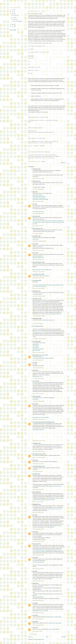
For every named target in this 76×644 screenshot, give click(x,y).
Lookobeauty (36, 280)
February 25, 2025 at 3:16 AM (39, 457)
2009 (13, 24)
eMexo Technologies (37, 262)
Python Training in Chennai (38, 211)
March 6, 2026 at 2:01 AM (38, 502)
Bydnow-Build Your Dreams (39, 355)
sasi (34, 204)
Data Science (52, 486)
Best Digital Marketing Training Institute (53, 617)
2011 (13, 12)
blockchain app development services (53, 314)
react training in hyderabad (38, 430)
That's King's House (37, 274)
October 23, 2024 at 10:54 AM (39, 441)
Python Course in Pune (38, 376)
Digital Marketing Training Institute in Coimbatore (47, 550)
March (14, 19)
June (14, 17)
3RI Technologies (37, 228)
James (34, 244)
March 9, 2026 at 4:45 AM (38, 512)
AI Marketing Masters (37, 466)
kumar (34, 253)
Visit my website (13, 30)
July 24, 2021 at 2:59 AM (38, 233)
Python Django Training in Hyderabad (41, 199)
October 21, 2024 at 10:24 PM (39, 419)
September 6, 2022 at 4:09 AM (39, 296)
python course (40, 247)
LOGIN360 (35, 474)
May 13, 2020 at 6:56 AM (38, 226)
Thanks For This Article (44, 276)
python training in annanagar (50, 221)
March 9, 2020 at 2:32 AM (38, 201)
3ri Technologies (36, 326)
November (15, 15)
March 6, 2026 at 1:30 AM (38, 489)
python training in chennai (38, 221)
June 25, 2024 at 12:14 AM (38, 378)
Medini (34, 460)
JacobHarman (36, 299)
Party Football (36, 347)
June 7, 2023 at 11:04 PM (38, 323)
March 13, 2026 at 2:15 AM (38, 555)
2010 (13, 14)
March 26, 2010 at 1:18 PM (38, 178)
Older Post (64, 637)
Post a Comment (33, 634)
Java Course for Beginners (38, 562)
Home (47, 637)
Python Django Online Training (39, 198)
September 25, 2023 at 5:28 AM (39, 339)
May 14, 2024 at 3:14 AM (38, 360)
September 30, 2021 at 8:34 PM (39, 241)
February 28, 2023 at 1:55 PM (39, 316)
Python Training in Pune (50, 231)
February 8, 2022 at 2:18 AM (39, 272)
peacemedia (35, 396)
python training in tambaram (51, 222)
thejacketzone (36, 239)
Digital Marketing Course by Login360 (47, 500)
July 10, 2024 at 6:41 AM (38, 393)
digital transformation (39, 382)
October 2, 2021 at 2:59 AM (38, 250)
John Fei (35, 381)
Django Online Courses (38, 195)
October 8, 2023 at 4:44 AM (38, 352)
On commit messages (17, 21)
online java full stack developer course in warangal (43, 358)
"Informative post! (36, 445)
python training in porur (40, 222)
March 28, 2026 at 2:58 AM (38, 600)
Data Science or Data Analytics (55, 623)
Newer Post (30, 637)
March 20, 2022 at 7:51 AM (38, 278)
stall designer (35, 399)
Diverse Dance (36, 344)
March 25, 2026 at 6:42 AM (38, 581)
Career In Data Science (38, 256)
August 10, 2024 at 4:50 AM (38, 401)
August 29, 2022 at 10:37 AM (39, 288)
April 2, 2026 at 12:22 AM (38, 625)
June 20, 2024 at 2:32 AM (38, 368)
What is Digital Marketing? (38, 597)
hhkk (34, 515)
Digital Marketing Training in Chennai (40, 611)
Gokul (34, 532)
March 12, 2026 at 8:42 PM (38, 541)
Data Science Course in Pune (49, 320)
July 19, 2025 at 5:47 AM (38, 471)
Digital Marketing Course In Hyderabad (41, 417)
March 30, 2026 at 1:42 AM (38, 613)
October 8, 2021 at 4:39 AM (38, 259)
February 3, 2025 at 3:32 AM (39, 451)
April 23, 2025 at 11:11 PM (38, 464)
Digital (34, 404)
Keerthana (35, 216)
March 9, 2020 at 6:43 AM (38, 213)
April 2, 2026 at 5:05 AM (38, 631)
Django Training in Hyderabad (39, 196)
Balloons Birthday (36, 350)
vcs (65, 163)
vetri (34, 363)
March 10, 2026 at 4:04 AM (38, 529)
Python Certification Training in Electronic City (42, 270)
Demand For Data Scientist (38, 257)
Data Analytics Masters (38, 454)
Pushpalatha (36, 544)
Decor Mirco (35, 341)
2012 (13, 10)
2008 (13, 26)
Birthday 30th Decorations (38, 349)
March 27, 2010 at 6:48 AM (38, 189)
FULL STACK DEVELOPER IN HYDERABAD (42, 422)
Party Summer (36, 346)
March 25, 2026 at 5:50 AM (38, 569)
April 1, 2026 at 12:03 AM (38, 619)
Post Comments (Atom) (39, 639)
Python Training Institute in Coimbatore (52, 509)
